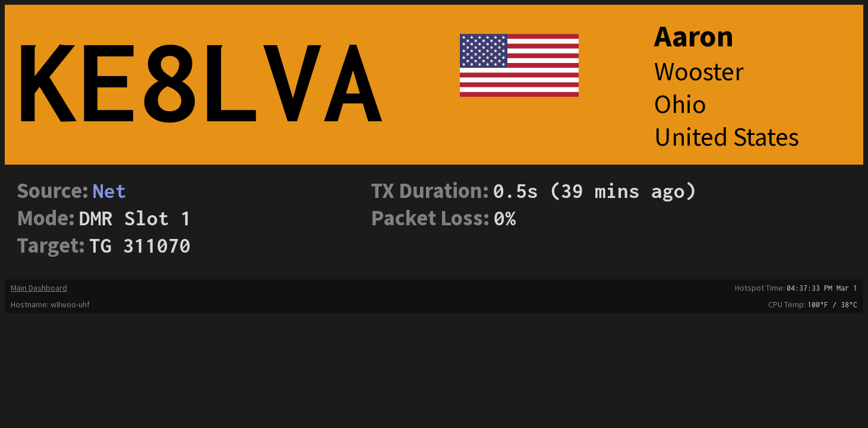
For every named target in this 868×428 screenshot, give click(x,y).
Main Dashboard (39, 288)
